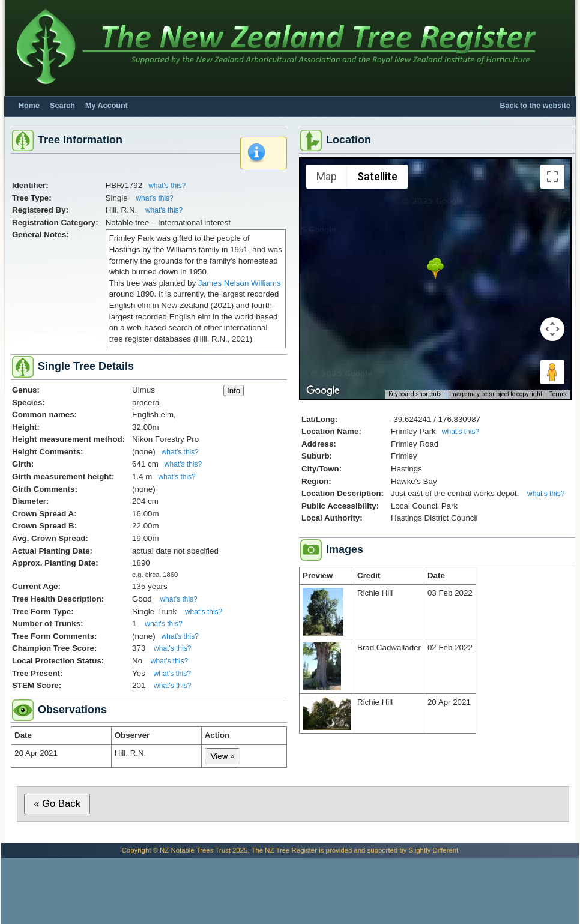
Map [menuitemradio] (327, 176)
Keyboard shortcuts (415, 394)
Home (29, 106)
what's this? (167, 186)
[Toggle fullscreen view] (552, 177)
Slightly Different (434, 850)
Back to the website (535, 106)
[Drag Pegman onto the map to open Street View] (552, 372)
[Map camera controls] (552, 329)
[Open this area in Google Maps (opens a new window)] (323, 391)
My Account (107, 106)
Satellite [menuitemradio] (377, 176)
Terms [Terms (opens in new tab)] (558, 394)
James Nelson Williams (240, 283)
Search (62, 106)
